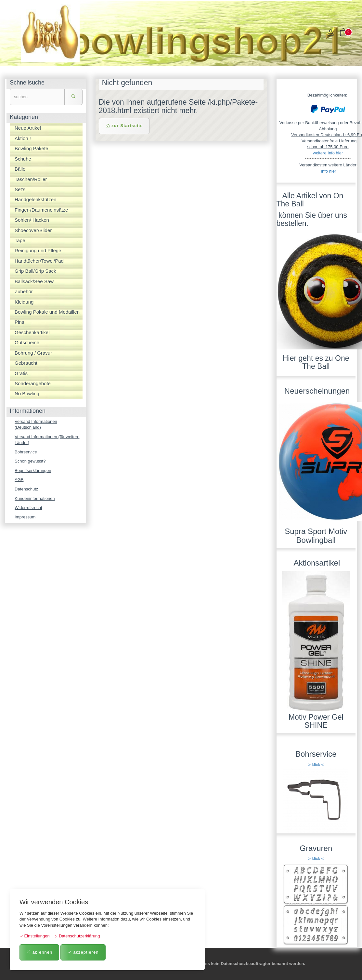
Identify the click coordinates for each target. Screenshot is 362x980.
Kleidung (24, 302)
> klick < (316, 765)
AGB (19, 480)
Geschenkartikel (32, 332)
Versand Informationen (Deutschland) (36, 425)
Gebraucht (26, 363)
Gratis (21, 373)
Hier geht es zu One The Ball (316, 362)
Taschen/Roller (31, 179)
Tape (20, 240)
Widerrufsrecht (28, 508)
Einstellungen (35, 936)
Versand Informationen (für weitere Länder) (47, 440)
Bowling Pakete (31, 148)
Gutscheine (27, 342)
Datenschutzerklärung (77, 936)
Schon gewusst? (30, 461)
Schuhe (23, 159)
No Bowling (27, 393)
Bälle (20, 169)
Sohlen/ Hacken (32, 220)
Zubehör (24, 291)
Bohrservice (26, 452)
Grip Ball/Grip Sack (35, 271)
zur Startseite (124, 126)
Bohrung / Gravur (33, 353)
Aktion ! (23, 138)
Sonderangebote (33, 383)
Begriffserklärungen (33, 470)
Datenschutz (26, 489)
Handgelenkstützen (35, 199)
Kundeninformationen (35, 498)
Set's (20, 189)
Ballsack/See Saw (34, 281)
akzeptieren (83, 952)
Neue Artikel (28, 128)
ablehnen (39, 952)
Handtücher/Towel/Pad (39, 261)
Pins (19, 322)
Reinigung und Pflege (38, 250)
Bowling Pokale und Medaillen (47, 312)
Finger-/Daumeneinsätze (41, 210)
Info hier (328, 171)
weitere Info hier (328, 153)
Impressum (25, 517)
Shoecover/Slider (33, 230)
